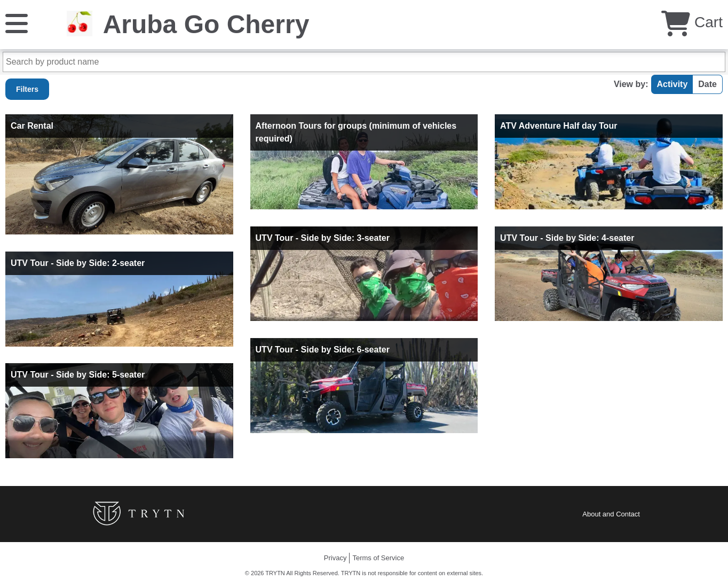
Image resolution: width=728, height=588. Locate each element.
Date (707, 84)
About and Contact (611, 514)
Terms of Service (378, 558)
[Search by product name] (364, 62)
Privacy (335, 558)
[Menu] (17, 23)
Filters (27, 89)
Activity (672, 84)
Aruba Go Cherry (206, 24)
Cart (692, 22)
